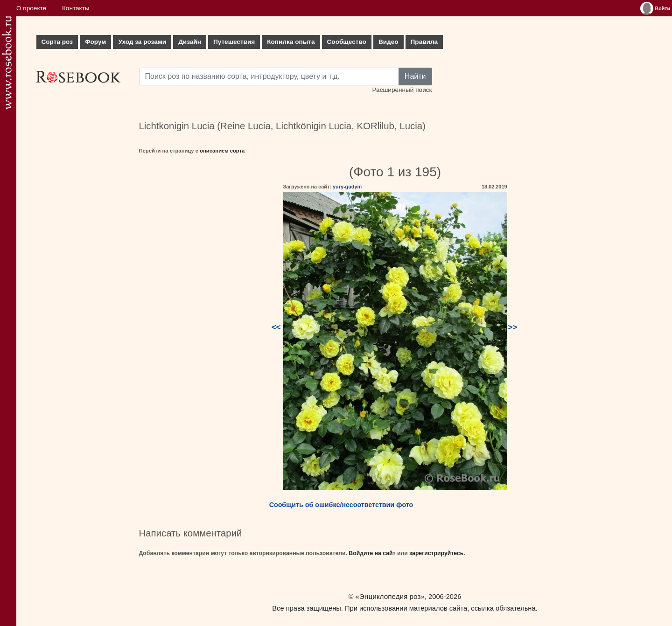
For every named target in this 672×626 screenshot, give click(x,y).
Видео (388, 42)
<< (276, 327)
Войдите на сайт (372, 553)
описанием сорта (222, 151)
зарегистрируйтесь (436, 553)
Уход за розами (142, 42)
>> (513, 327)
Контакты (76, 8)
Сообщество (347, 42)
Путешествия (234, 42)
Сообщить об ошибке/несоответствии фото (341, 505)
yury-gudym (347, 187)
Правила (424, 42)
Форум (95, 42)
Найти (415, 76)
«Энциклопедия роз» (390, 596)
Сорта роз (57, 42)
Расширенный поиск (402, 90)
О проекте (31, 8)
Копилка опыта (291, 42)
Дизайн (190, 42)
